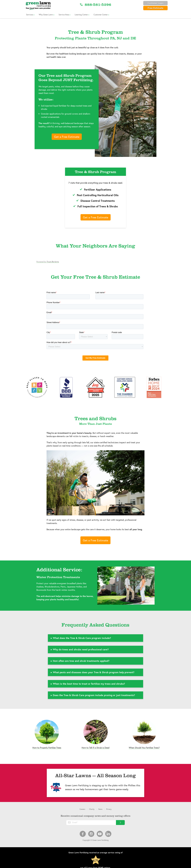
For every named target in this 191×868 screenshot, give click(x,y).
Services (30, 15)
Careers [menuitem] (82, 809)
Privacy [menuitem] (109, 809)
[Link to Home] (38, 5)
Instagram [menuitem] (91, 834)
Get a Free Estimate (67, 137)
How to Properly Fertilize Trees (47, 748)
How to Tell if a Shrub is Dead (95, 748)
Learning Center (81, 15)
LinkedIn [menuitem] (108, 834)
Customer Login (155, 3)
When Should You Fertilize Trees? (144, 748)
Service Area (64, 15)
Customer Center (101, 15)
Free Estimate (155, 8)
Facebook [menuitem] (83, 834)
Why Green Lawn (46, 15)
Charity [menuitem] (92, 809)
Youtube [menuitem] (100, 834)
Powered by (48, 262)
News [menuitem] (100, 809)
